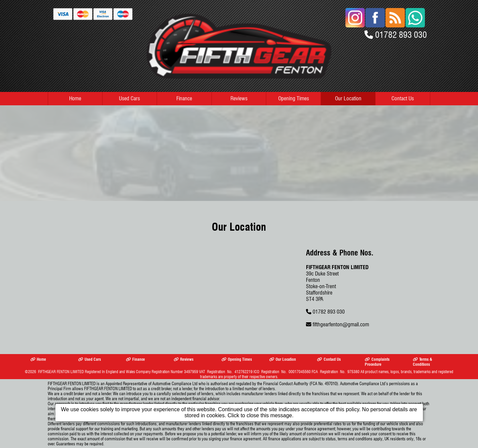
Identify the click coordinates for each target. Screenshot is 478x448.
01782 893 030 (401, 35)
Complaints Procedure (377, 362)
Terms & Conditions (423, 362)
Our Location (348, 98)
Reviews (239, 98)
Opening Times (294, 98)
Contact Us (403, 98)
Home (75, 98)
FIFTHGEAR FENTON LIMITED (61, 372)
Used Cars (129, 98)
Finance (184, 98)
